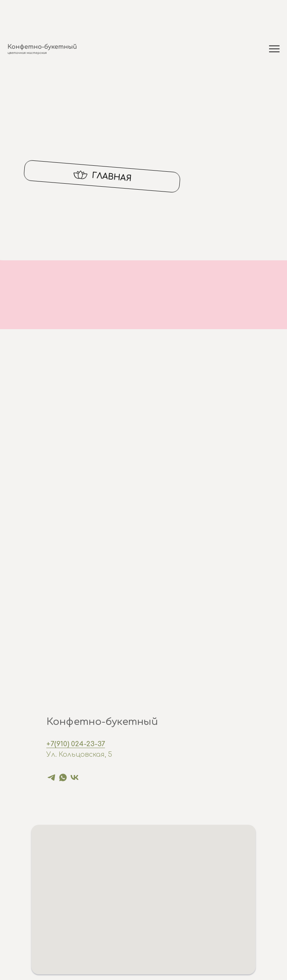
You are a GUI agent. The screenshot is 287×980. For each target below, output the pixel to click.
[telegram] (51, 777)
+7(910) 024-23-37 (76, 744)
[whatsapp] (63, 777)
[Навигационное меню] (274, 49)
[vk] (75, 777)
